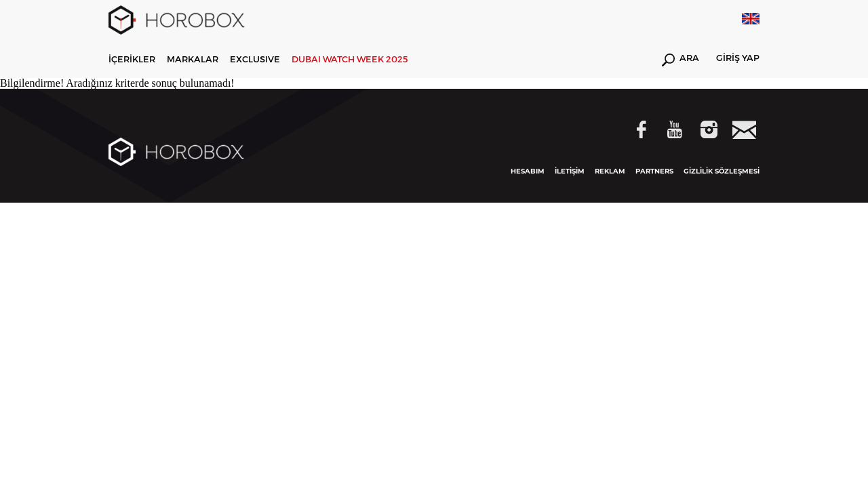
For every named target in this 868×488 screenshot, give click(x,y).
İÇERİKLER (132, 59)
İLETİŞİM (570, 171)
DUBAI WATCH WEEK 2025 (350, 59)
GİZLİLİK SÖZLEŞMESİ (722, 171)
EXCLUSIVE (255, 59)
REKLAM (610, 171)
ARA (680, 60)
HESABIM (528, 171)
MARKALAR (193, 59)
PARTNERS (654, 171)
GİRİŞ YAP (738, 58)
